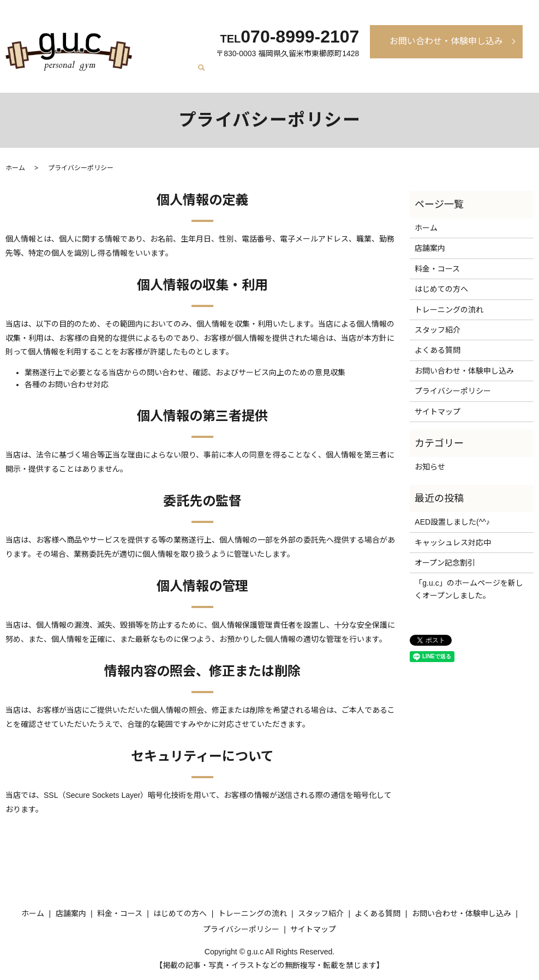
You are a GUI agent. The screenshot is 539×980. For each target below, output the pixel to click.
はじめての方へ (314, 75)
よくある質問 (492, 75)
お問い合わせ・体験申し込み (446, 41)
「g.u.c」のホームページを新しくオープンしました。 (469, 589)
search (525, 76)
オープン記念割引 (445, 563)
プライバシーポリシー (453, 391)
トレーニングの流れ (380, 75)
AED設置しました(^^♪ (452, 522)
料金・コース (260, 75)
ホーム (187, 75)
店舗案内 (218, 75)
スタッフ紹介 (441, 75)
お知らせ (430, 467)
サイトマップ (438, 412)
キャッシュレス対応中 (453, 543)
